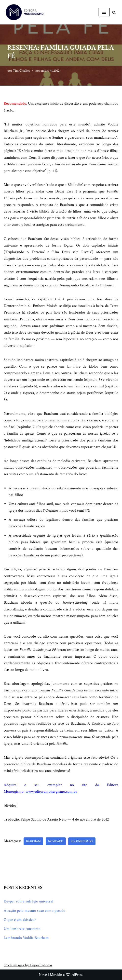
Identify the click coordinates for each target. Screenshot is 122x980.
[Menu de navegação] (104, 12)
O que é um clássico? (20, 920)
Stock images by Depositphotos (28, 965)
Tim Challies (21, 71)
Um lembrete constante (22, 929)
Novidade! (56, 841)
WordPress (75, 975)
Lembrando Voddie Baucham (26, 938)
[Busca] (114, 12)
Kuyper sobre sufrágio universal (28, 901)
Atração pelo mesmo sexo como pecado (34, 911)
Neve (43, 975)
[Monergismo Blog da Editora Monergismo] (25, 12)
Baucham (33, 841)
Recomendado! (82, 841)
